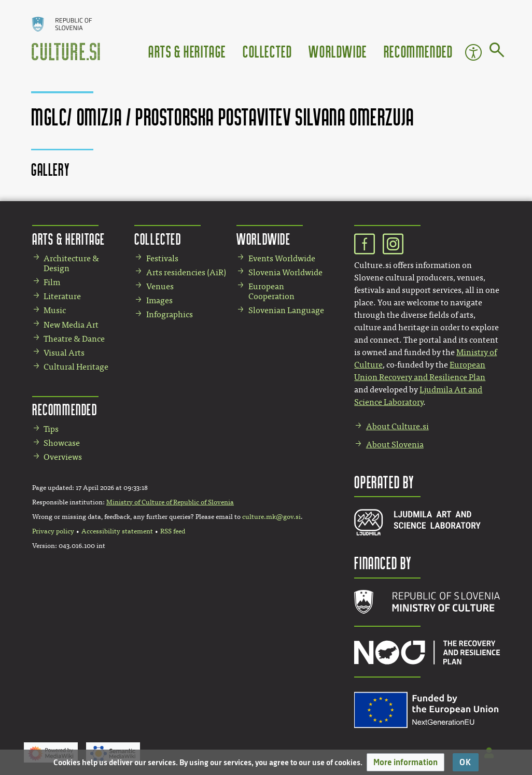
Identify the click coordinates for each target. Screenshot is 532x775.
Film (52, 282)
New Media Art (71, 325)
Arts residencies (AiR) (186, 272)
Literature (62, 296)
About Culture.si (397, 426)
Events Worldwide (282, 258)
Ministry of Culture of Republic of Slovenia (170, 502)
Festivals (162, 258)
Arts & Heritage (187, 51)
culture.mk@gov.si (271, 517)
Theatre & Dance (74, 339)
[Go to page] (497, 52)
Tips (51, 429)
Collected (267, 51)
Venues (160, 286)
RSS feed (173, 531)
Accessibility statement (117, 531)
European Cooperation (271, 291)
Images (159, 300)
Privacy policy (53, 531)
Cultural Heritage (76, 367)
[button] (405, 762)
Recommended (418, 51)
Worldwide (338, 51)
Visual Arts (64, 353)
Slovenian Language (286, 310)
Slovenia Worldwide (285, 272)
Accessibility (473, 52)
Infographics (170, 314)
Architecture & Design (71, 263)
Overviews (63, 457)
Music (55, 310)
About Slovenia (395, 445)
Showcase (62, 443)
